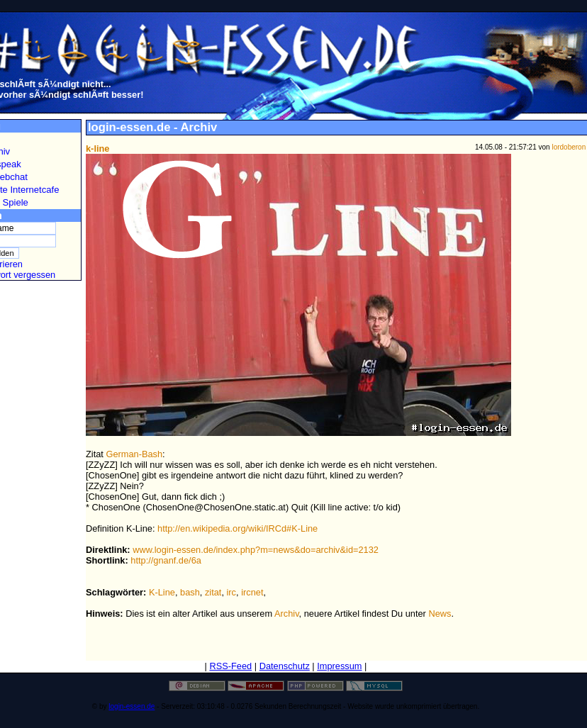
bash (190, 592)
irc (232, 592)
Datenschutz (285, 666)
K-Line (162, 592)
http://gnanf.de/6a (166, 560)
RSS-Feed (230, 666)
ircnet (252, 592)
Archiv (287, 614)
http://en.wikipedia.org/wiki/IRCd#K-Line (237, 528)
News (440, 614)
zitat (213, 592)
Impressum (339, 666)
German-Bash (134, 454)
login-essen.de (132, 706)
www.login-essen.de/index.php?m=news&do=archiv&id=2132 (256, 550)
